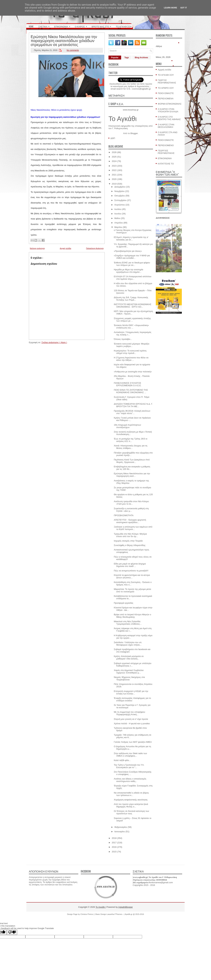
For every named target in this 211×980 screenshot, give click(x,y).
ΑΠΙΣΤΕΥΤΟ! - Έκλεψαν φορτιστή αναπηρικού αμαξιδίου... (130, 521)
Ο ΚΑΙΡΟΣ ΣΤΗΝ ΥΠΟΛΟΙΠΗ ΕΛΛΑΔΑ (168, 110)
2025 (114, 157)
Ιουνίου (118, 214)
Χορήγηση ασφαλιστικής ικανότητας (131, 800)
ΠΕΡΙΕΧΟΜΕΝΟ (166, 145)
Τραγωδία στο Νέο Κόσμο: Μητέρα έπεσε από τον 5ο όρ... (130, 535)
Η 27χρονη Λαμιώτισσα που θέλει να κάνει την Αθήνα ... (131, 359)
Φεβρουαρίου (121, 827)
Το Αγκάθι (123, 119)
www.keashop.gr (131, 110)
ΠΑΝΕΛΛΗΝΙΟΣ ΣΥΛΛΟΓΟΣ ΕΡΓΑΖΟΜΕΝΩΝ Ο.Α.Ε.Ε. (128, 384)
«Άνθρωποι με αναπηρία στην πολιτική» (133, 372)
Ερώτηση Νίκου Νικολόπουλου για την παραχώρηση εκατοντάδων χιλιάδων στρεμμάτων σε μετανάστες (64, 40)
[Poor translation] (12, 932)
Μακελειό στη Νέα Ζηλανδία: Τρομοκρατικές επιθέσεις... (128, 623)
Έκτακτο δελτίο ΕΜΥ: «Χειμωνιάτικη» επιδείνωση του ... (131, 327)
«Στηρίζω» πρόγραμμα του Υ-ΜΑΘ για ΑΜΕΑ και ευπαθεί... (132, 257)
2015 (114, 852)
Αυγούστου (120, 205)
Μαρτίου (118, 227)
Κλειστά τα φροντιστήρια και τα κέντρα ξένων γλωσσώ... (132, 576)
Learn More (170, 8)
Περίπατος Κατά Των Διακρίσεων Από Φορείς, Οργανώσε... (132, 461)
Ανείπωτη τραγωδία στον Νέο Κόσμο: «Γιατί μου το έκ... (131, 503)
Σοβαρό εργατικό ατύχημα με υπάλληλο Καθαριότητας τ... (132, 665)
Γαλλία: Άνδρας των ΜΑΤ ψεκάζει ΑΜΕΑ (133, 742)
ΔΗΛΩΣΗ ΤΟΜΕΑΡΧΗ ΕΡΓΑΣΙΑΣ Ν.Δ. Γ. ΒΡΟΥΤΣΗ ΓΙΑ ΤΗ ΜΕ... (133, 405)
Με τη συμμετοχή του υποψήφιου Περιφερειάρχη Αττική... (129, 713)
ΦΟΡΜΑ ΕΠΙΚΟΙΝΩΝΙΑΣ (170, 104)
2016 (114, 847)
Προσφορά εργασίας (123, 603)
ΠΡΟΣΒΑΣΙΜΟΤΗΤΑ (124, 515)
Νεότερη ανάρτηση (37, 248)
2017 (114, 843)
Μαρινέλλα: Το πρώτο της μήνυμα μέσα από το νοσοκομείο (132, 590)
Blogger (134, 133)
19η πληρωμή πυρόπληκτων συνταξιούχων (127, 426)
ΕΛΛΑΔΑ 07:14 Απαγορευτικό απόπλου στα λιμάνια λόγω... (133, 278)
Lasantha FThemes (115, 914)
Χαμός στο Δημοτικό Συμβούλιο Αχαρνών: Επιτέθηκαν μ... (129, 671)
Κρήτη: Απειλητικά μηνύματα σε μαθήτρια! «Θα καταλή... (129, 657)
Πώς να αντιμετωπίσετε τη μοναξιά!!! (131, 571)
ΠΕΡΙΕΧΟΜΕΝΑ (166, 99)
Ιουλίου (118, 209)
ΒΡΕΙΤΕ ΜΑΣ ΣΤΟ (103, 25)
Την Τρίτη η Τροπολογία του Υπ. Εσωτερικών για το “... (129, 766)
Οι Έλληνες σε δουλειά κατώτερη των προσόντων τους (131, 812)
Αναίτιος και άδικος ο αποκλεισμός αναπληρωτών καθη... (130, 780)
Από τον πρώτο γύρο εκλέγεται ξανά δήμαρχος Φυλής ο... (131, 805)
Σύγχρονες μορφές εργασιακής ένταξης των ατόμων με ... (132, 320)
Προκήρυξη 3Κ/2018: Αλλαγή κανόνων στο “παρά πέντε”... (132, 412)
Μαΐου (117, 218)
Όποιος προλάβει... (123, 339)
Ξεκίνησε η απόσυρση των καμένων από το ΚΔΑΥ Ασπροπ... (133, 528)
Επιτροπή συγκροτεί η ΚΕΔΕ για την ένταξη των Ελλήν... (131, 692)
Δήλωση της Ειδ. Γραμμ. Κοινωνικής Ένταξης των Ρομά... (131, 299)
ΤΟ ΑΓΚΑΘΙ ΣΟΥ (124, 26)
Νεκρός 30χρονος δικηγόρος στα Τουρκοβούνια (129, 678)
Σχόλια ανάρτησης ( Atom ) (54, 342)
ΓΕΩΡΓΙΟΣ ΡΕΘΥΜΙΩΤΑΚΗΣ (166, 152)
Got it (184, 8)
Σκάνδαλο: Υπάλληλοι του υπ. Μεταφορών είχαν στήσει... (128, 644)
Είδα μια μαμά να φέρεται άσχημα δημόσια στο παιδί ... (130, 565)
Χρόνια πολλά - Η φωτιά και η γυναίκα (132, 723)
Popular (115, 58)
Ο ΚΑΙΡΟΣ (82, 25)
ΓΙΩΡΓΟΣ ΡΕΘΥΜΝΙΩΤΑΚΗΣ (167, 81)
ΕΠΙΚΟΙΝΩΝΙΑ (63, 25)
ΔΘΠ (113, 138)
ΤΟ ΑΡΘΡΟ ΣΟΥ (166, 88)
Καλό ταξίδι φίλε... (122, 760)
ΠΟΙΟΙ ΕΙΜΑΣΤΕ (166, 93)
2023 (114, 166)
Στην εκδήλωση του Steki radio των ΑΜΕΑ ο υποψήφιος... (130, 755)
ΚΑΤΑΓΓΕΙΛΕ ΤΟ (166, 164)
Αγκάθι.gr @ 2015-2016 (134, 914)
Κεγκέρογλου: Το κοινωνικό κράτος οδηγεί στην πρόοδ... (130, 352)
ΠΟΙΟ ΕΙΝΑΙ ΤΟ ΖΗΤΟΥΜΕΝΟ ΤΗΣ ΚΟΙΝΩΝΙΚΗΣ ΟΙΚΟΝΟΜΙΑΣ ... (131, 391)
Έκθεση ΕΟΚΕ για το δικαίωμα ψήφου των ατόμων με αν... (132, 264)
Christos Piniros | (88, 914)
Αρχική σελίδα (66, 248)
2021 (114, 175)
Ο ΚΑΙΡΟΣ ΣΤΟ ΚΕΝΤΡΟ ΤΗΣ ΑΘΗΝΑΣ (169, 118)
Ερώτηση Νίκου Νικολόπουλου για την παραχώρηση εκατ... (132, 475)
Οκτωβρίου (120, 196)
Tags (127, 58)
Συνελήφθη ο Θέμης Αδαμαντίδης (130, 545)
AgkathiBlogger (125, 907)
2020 (114, 179)
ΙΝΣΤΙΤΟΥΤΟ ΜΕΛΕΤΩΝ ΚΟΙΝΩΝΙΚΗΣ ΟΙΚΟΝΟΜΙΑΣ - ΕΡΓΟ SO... (133, 306)
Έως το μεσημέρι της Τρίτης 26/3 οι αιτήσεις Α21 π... (130, 440)
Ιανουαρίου (120, 832)
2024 (114, 161)
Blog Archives (141, 58)
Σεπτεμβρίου (120, 200)
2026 (114, 152)
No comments (73, 50)
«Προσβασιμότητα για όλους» (128, 251)
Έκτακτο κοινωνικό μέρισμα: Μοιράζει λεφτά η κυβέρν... (131, 345)
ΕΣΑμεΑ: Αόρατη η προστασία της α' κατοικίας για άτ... (131, 238)
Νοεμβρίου (120, 191)
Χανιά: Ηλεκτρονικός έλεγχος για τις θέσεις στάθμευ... (131, 447)
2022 (114, 170)
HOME (31, 26)
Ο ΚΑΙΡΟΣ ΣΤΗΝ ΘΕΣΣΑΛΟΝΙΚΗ (166, 126)
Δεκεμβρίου (120, 187)
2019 (114, 184)
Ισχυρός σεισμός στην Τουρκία (128, 541)
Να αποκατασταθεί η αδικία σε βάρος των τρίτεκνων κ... (131, 794)
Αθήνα (159, 46)
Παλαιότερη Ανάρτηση (95, 248)
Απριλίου (119, 223)
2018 (114, 838)
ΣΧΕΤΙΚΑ (45, 25)
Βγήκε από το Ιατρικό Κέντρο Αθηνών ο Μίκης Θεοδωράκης (132, 616)
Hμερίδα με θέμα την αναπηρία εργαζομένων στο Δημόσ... (128, 271)
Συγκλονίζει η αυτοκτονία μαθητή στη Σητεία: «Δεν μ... (131, 510)
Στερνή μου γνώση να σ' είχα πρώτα (131, 719)
